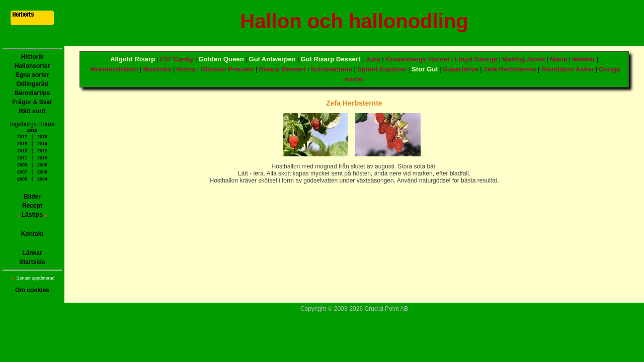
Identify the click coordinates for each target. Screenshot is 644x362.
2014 (42, 144)
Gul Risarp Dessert (331, 59)
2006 (42, 172)
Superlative (461, 69)
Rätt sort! (32, 111)
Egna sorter (32, 75)
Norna (186, 69)
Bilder (32, 197)
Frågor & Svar (32, 102)
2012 (42, 151)
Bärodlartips (32, 93)
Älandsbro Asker (567, 69)
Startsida (32, 262)
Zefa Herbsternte (510, 69)
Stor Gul (425, 69)
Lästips (32, 215)
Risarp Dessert (283, 69)
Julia (373, 59)
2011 (22, 158)
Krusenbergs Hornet (418, 59)
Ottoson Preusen (227, 69)
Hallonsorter (32, 66)
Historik (32, 57)
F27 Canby (177, 59)
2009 (22, 165)
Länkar (32, 253)
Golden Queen (221, 59)
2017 (22, 137)
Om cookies (32, 290)
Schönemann (331, 69)
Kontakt (32, 234)
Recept (32, 206)
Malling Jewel (524, 59)
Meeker (583, 59)
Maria (558, 59)
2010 (42, 158)
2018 (32, 130)
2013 (22, 151)
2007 (22, 172)
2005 (22, 179)
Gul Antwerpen (272, 59)
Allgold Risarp (133, 59)
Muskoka (157, 69)
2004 (42, 179)
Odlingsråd (32, 84)
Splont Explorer (382, 69)
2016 (42, 137)
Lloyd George (476, 59)
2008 (42, 165)
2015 (22, 144)
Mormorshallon (114, 69)
